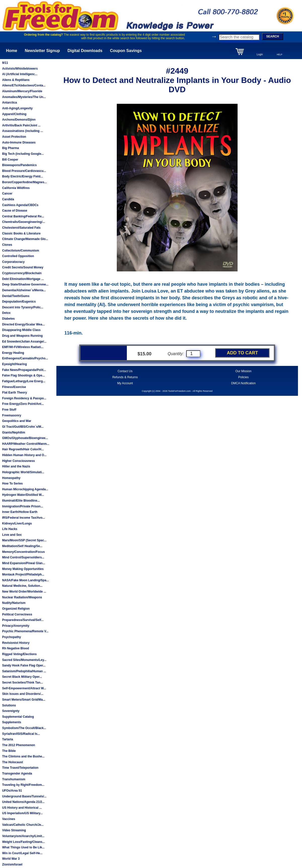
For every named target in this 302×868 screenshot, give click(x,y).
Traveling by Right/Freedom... (23, 785)
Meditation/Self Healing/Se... (22, 546)
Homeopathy (11, 478)
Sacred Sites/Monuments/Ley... (24, 660)
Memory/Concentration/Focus (23, 552)
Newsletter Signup (42, 51)
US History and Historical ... (22, 808)
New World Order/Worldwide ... (24, 592)
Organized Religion (16, 609)
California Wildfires (16, 188)
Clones (7, 245)
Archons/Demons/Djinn (19, 120)
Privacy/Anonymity (16, 626)
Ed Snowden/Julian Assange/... (24, 342)
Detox (6, 313)
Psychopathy (11, 637)
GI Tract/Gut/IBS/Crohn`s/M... (23, 427)
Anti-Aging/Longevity (17, 108)
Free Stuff (9, 410)
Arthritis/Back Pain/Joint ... (21, 125)
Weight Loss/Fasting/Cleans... (23, 842)
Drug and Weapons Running (22, 336)
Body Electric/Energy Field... (22, 176)
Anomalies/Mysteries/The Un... (24, 97)
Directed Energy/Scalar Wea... (23, 324)
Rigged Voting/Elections (19, 654)
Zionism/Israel (12, 864)
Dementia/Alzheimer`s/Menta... (24, 290)
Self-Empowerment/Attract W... (24, 688)
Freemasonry (11, 415)
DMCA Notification (243, 383)
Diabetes (8, 319)
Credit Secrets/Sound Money (23, 267)
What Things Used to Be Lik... (23, 847)
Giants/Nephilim (13, 432)
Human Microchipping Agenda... (25, 489)
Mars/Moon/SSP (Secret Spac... (24, 540)
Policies (243, 377)
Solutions (9, 705)
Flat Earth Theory (14, 393)
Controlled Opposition (18, 256)
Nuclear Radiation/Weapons (22, 597)
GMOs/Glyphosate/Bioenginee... (25, 438)
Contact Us (125, 371)
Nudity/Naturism (14, 603)
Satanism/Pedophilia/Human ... (24, 671)
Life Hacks (10, 529)
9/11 (5, 63)
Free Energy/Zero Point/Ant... (23, 404)
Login (260, 54)
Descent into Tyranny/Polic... (23, 307)
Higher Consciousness (18, 461)
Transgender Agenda (17, 774)
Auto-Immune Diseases (19, 142)
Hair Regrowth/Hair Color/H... (23, 449)
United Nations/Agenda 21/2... (23, 802)
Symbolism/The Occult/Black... (24, 728)
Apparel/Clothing (14, 114)
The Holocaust (12, 762)
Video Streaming (14, 830)
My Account (125, 383)
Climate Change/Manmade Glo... (25, 239)
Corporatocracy (13, 262)
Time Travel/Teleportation (20, 768)
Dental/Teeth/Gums (16, 296)
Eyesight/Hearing (14, 364)
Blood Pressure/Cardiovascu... (24, 171)
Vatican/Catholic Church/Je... (23, 825)
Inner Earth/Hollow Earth (20, 512)
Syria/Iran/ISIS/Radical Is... (21, 734)
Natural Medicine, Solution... (22, 586)
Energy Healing (13, 353)
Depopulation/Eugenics (19, 302)
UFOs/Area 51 (12, 791)
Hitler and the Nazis (16, 466)
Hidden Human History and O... (24, 455)
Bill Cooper (10, 160)
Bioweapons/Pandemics (19, 165)
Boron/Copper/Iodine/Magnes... (24, 182)
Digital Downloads (85, 51)
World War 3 (11, 859)
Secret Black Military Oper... (22, 677)
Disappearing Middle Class (21, 330)
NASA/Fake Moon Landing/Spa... (25, 580)
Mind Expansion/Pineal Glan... (24, 563)
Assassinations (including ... (22, 131)
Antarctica (9, 103)
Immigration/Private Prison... (23, 506)
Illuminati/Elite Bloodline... (21, 501)
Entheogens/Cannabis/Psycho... (25, 358)
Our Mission (243, 371)
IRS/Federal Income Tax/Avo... (23, 518)
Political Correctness (17, 614)
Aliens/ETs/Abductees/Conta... (24, 85)
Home (12, 51)
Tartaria (7, 739)
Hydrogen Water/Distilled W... (23, 495)
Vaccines (8, 819)
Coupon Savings (126, 51)
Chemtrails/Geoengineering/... (23, 222)
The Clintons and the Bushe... (23, 756)
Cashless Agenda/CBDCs (20, 205)
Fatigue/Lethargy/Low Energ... (24, 381)
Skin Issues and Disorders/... (23, 694)
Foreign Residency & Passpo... (24, 398)
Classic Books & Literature (21, 233)
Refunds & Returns (125, 377)
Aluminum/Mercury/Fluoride (22, 91)
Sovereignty (11, 711)
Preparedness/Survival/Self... (23, 620)
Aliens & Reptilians (16, 80)
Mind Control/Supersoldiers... (23, 557)
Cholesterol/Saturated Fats (21, 228)
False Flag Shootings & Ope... (23, 375)
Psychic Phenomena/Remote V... (25, 631)
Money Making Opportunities (23, 569)
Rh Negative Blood (15, 648)
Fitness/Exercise (14, 387)
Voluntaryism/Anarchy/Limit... (23, 836)
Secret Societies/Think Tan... (22, 683)
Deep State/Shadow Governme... (25, 284)
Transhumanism (14, 779)
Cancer (7, 194)
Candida (8, 199)
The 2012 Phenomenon (18, 745)
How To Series (12, 484)
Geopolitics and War (17, 421)
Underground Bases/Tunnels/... (24, 796)
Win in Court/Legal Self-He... (22, 853)
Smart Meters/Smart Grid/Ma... (24, 700)
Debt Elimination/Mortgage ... (23, 279)
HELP (280, 55)
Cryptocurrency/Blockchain (22, 273)
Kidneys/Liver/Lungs (17, 523)
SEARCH (273, 36)
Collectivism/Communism (21, 251)
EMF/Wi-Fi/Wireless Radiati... (23, 347)
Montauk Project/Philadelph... (23, 574)
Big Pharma (10, 148)
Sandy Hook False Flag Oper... (24, 665)
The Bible (9, 751)
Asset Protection (14, 137)
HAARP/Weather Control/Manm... (26, 444)
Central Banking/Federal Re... (23, 216)
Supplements (11, 722)
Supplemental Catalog (18, 717)
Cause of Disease (14, 211)
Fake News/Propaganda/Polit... (24, 370)
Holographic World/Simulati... (23, 472)
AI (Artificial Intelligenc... (20, 74)
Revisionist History (16, 643)
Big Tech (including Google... (23, 154)
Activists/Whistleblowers (20, 69)
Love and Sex (12, 535)
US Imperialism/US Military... (22, 813)
